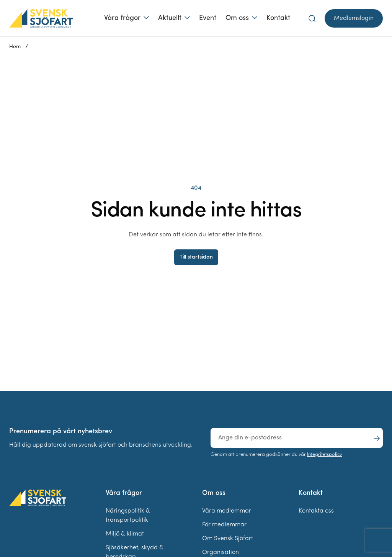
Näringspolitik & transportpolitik (128, 516)
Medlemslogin (354, 18)
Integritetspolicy (324, 455)
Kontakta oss (316, 511)
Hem (15, 47)
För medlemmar (224, 525)
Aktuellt (170, 18)
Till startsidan (196, 257)
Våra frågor (122, 18)
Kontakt (278, 18)
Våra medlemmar (227, 511)
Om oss (237, 18)
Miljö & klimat (125, 534)
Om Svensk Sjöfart (228, 539)
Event (208, 18)
